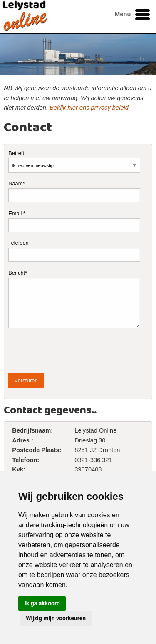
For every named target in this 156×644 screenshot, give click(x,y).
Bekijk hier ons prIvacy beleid (89, 108)
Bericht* (74, 299)
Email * (74, 221)
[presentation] (72, 351)
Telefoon (74, 251)
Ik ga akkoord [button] (42, 603)
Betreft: (74, 161)
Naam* (74, 191)
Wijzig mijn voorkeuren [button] (56, 618)
